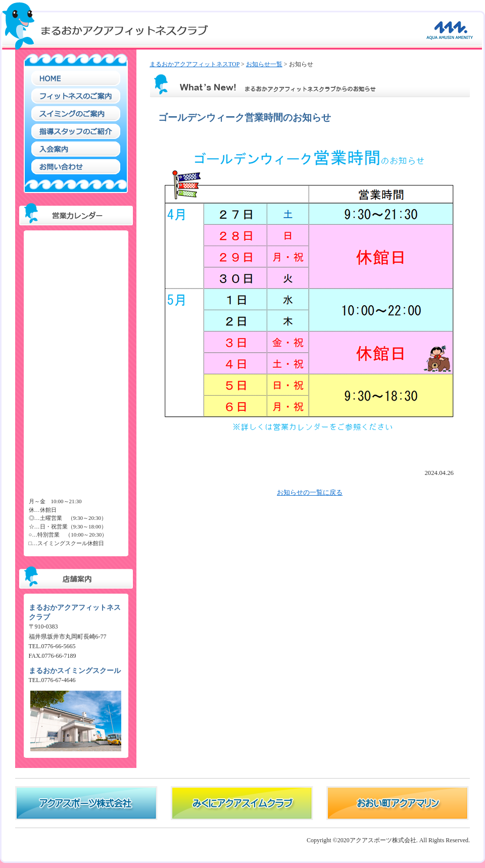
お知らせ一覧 (264, 64)
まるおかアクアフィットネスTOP (195, 64)
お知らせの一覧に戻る (310, 493)
